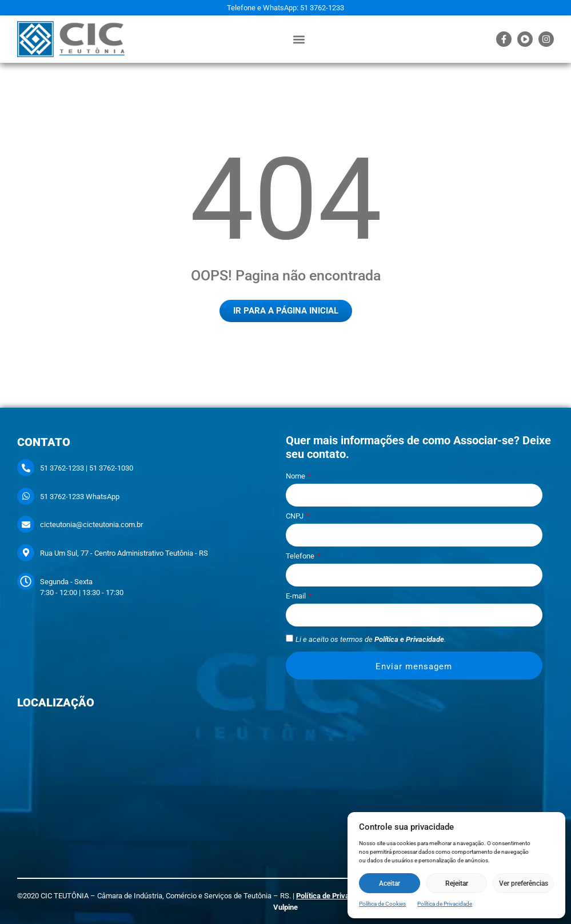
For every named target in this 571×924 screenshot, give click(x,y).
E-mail (297, 596)
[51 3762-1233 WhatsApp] (26, 496)
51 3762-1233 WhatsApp (80, 497)
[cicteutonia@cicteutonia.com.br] (26, 524)
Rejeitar (457, 883)
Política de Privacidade (445, 904)
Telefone (301, 556)
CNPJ (296, 516)
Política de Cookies (382, 904)
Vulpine (285, 907)
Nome (296, 476)
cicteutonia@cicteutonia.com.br (91, 525)
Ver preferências (524, 883)
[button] (299, 39)
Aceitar (390, 883)
